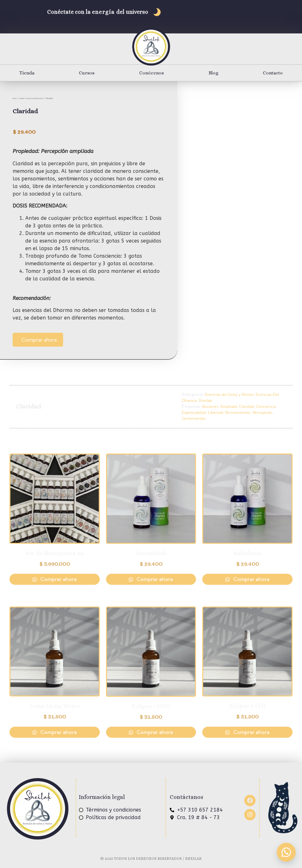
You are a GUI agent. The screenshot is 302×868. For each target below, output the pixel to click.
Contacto (273, 73)
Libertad (216, 412)
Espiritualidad (194, 412)
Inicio (15, 98)
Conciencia (266, 406)
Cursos (87, 73)
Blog (213, 73)
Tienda (27, 73)
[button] (286, 852)
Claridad (247, 406)
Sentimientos (194, 418)
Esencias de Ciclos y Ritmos (229, 394)
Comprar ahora (39, 340)
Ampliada (229, 406)
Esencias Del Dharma (35, 98)
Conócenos (151, 73)
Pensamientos (238, 412)
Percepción (262, 412)
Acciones (210, 406)
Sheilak (22, 98)
